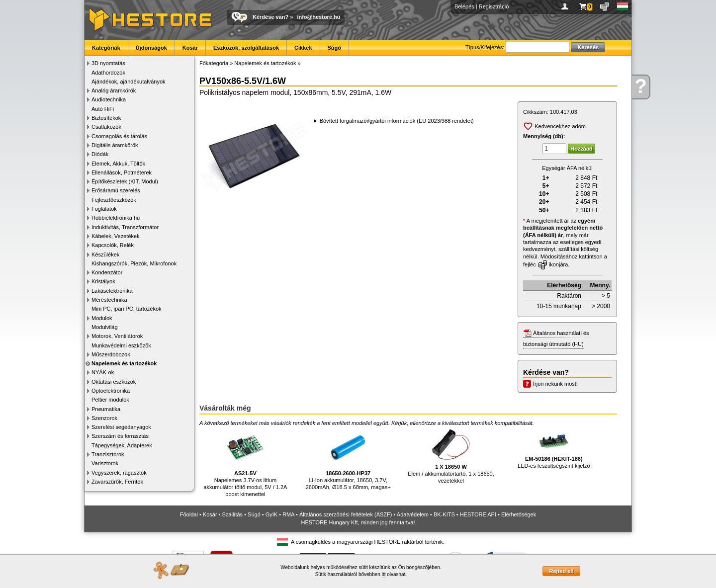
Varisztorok (105, 463)
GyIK (271, 514)
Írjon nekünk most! (555, 384)
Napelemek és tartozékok (124, 363)
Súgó (335, 48)
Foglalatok (104, 209)
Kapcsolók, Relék (113, 245)
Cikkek (303, 48)
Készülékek (105, 254)
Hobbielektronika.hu (116, 218)
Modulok (102, 318)
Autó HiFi (103, 109)
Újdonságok (151, 48)
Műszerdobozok (111, 354)
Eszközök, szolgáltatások (246, 48)
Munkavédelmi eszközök (121, 345)
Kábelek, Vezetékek (116, 236)
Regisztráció (494, 6)
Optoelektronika (111, 391)
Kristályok (103, 281)
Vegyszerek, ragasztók (119, 473)
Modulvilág (105, 327)
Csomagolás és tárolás (119, 136)
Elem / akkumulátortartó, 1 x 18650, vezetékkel (451, 456)
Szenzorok (104, 418)
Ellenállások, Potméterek (122, 172)
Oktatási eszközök (114, 382)
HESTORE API (478, 514)
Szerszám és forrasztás (120, 436)
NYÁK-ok (103, 372)
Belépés (464, 6)
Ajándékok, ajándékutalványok (129, 82)
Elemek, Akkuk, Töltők (118, 164)
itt (384, 574)
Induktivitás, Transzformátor (125, 227)
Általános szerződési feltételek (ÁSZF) (346, 514)
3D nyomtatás (108, 63)
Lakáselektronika (112, 291)
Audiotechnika (109, 99)
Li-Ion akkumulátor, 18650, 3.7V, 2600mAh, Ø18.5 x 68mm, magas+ (348, 459)
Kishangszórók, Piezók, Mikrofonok (134, 263)
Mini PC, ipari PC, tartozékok (127, 309)
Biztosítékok (106, 118)
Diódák (100, 154)
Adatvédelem (413, 514)
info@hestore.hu (318, 17)
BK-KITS (444, 514)
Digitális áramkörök (115, 145)
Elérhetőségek (519, 514)
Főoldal (189, 514)
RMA (288, 514)
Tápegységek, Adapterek (122, 445)
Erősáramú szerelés (116, 190)
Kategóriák (106, 48)
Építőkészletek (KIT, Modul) (125, 181)
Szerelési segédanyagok (121, 427)
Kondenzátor (107, 272)
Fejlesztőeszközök (114, 200)
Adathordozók (108, 73)
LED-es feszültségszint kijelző (554, 448)
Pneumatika (106, 409)
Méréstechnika (109, 300)
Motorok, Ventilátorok (117, 336)
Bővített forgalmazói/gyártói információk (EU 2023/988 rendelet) (397, 121)
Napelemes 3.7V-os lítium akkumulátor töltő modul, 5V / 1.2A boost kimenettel (245, 462)
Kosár (190, 48)
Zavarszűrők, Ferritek (117, 482)
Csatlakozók (106, 127)
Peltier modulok (110, 400)
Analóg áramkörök (114, 90)
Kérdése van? (270, 17)
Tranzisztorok (108, 454)
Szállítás (233, 514)
